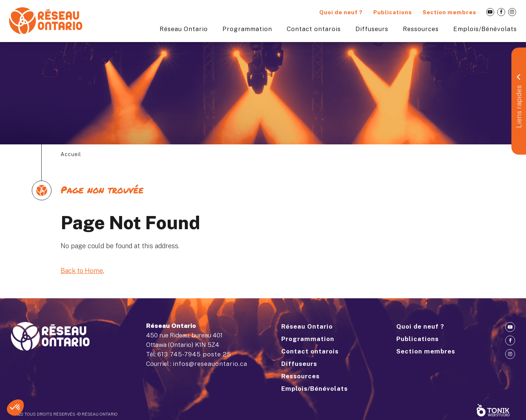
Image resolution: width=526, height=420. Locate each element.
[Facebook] (501, 12)
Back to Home (82, 271)
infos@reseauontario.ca (210, 364)
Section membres (449, 12)
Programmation (247, 29)
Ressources (421, 29)
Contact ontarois (314, 29)
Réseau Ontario (184, 29)
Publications (393, 12)
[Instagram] (512, 12)
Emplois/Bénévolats (485, 29)
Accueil (71, 154)
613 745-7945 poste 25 (194, 354)
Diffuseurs (372, 29)
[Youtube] (490, 12)
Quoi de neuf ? (341, 12)
